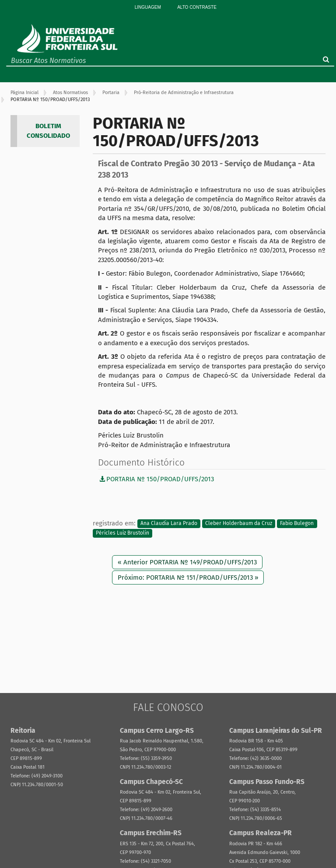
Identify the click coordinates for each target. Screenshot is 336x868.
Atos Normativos (70, 93)
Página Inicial (24, 93)
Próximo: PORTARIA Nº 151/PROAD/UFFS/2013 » (188, 577)
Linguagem (148, 7)
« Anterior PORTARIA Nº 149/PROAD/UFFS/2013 (187, 562)
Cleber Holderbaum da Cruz (239, 524)
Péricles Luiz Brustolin (122, 533)
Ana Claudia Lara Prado (169, 524)
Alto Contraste (197, 7)
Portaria (111, 93)
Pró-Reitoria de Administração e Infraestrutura (184, 93)
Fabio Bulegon (297, 524)
